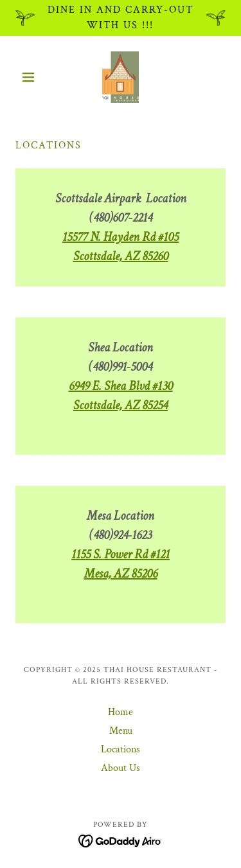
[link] (120, 77)
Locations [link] (121, 749)
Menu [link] (121, 731)
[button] (31, 77)
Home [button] (121, 712)
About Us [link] (121, 768)
